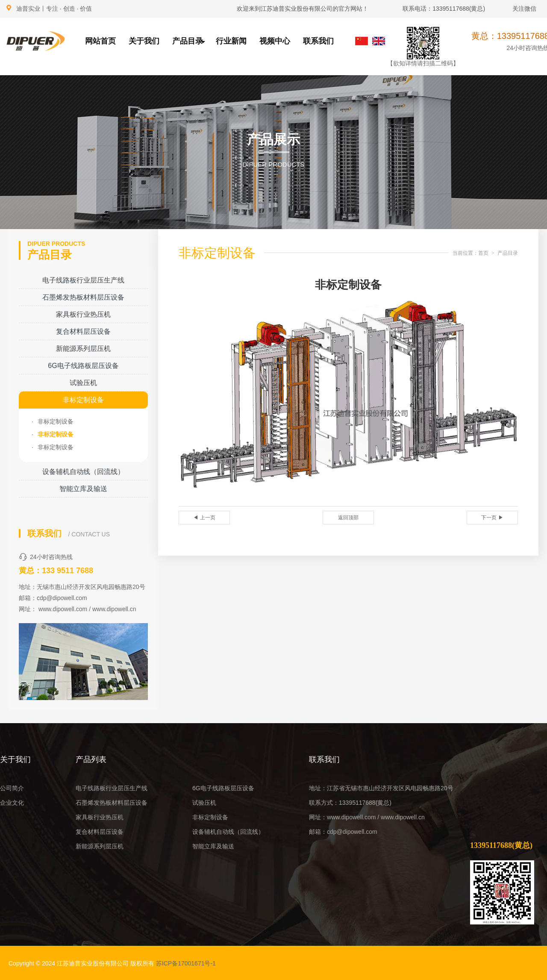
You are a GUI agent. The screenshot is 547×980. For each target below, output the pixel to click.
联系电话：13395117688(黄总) (444, 9)
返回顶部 (348, 518)
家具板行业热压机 (83, 314)
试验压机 (83, 383)
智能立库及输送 (83, 489)
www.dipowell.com (63, 609)
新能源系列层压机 (83, 349)
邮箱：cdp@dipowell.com (343, 832)
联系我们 (318, 41)
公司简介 (12, 788)
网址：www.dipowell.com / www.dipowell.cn (367, 817)
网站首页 (100, 41)
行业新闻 (231, 41)
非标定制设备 (83, 400)
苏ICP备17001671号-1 (186, 963)
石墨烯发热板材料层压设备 (83, 297)
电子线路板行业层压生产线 (83, 280)
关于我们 (144, 41)
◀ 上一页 (204, 518)
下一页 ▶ (492, 518)
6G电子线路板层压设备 (83, 366)
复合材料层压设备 (83, 331)
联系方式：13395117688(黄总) (350, 803)
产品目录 (189, 41)
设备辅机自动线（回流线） (83, 472)
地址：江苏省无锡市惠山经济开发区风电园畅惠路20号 (381, 788)
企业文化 (12, 803)
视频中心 (275, 41)
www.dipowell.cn (114, 609)
